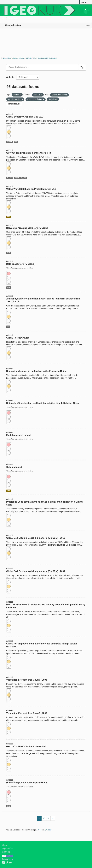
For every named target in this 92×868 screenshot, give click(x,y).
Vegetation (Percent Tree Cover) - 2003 (27, 713)
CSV (9, 217)
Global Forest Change (18, 338)
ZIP (8, 327)
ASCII (17, 178)
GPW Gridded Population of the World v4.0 (29, 153)
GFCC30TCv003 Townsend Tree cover (26, 746)
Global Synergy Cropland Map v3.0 (25, 117)
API (39, 830)
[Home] (3, 18)
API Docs (48, 830)
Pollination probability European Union (27, 783)
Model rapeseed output (18, 435)
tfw (16, 142)
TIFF (9, 253)
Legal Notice (8, 849)
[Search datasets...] (42, 67)
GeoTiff (10, 142)
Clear (88, 25)
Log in (84, 2)
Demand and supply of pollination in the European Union (36, 371)
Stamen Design (18, 58)
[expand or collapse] (85, 10)
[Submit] (82, 67)
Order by (10, 77)
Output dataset (14, 467)
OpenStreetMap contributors (47, 58)
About (5, 845)
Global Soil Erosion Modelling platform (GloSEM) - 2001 (36, 571)
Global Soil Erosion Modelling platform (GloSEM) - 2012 (36, 538)
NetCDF (10, 178)
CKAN (7, 862)
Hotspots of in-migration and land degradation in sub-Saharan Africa (43, 403)
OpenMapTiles (31, 58)
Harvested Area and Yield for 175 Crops (27, 228)
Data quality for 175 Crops (20, 264)
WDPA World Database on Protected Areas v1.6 (31, 189)
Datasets (13, 18)
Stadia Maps (7, 58)
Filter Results (14, 104)
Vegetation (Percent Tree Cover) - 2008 (27, 680)
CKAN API (7, 852)
